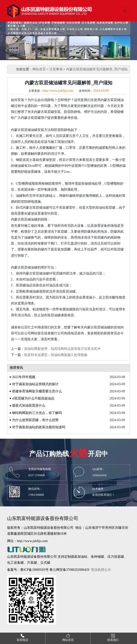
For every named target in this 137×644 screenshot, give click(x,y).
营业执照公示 (101, 570)
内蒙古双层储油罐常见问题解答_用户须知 (97, 69)
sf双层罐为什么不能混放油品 (33, 398)
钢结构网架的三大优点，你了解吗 (37, 413)
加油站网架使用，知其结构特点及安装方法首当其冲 (62, 349)
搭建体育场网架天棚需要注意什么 (37, 391)
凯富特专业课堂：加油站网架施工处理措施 (56, 355)
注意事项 (56, 69)
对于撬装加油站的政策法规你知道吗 (39, 427)
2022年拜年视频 (24, 377)
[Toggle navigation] (125, 11)
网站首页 (39, 69)
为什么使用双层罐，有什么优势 (35, 420)
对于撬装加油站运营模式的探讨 (35, 384)
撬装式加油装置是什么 (29, 406)
